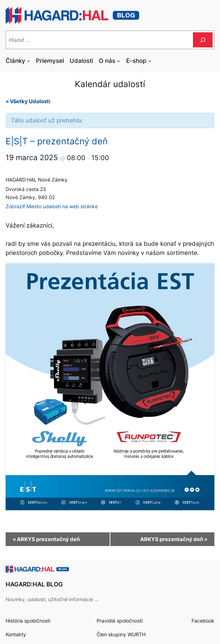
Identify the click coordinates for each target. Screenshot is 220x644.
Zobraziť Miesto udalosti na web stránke (52, 206)
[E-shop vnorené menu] (150, 61)
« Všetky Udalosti (28, 101)
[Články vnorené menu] (28, 61)
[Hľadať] (203, 40)
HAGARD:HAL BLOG (34, 584)
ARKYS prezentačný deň (46, 539)
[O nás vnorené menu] (118, 61)
